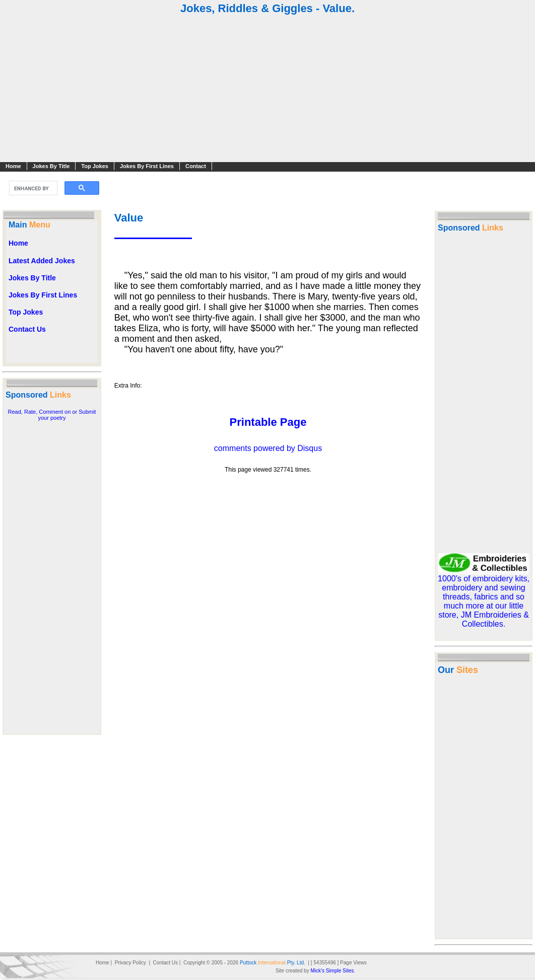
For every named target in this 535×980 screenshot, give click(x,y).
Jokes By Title (51, 166)
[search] (32, 188)
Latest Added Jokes (42, 261)
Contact (196, 166)
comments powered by (268, 448)
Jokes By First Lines (147, 166)
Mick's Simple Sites (332, 971)
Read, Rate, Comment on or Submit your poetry (52, 415)
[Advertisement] (267, 90)
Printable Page (268, 422)
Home (13, 166)
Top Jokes (95, 166)
